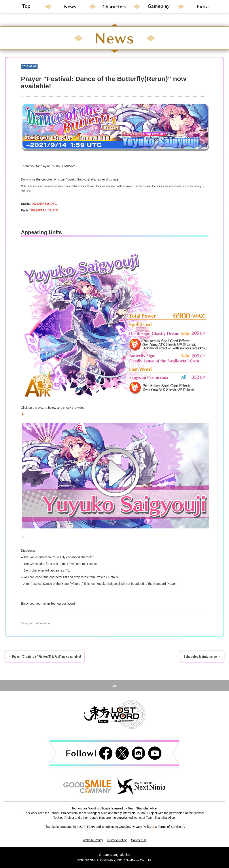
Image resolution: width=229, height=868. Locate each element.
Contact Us (139, 840)
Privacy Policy (143, 827)
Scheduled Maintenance (202, 657)
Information (43, 623)
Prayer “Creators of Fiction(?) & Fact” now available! (45, 657)
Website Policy (93, 840)
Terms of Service (171, 827)
